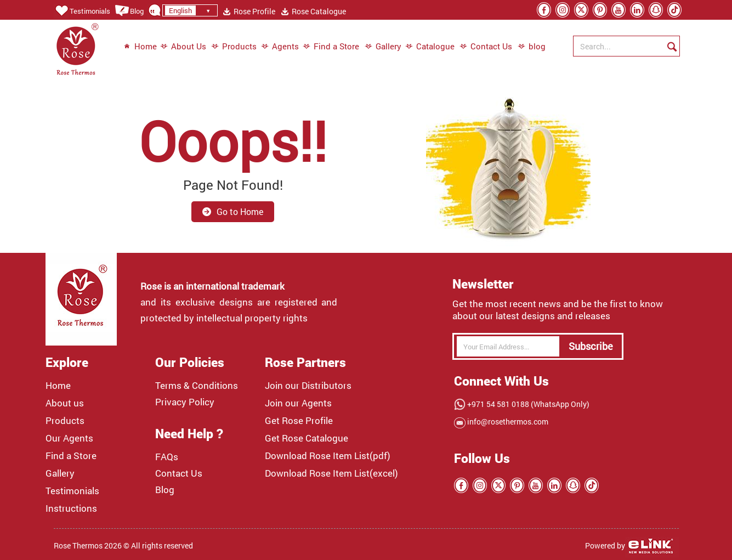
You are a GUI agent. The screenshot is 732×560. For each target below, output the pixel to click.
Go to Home (233, 211)
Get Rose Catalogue (307, 438)
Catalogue (430, 47)
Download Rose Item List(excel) (331, 473)
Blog (129, 11)
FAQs (167, 457)
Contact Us (486, 47)
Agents (280, 47)
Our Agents (69, 438)
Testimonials (82, 11)
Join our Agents (298, 403)
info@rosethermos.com (507, 422)
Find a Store (331, 47)
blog (526, 47)
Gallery (383, 47)
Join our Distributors (308, 386)
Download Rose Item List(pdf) (328, 456)
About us (65, 403)
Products (234, 47)
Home (140, 47)
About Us (183, 47)
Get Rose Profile (299, 421)
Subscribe (591, 346)
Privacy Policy (185, 402)
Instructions (71, 508)
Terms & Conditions (197, 386)
